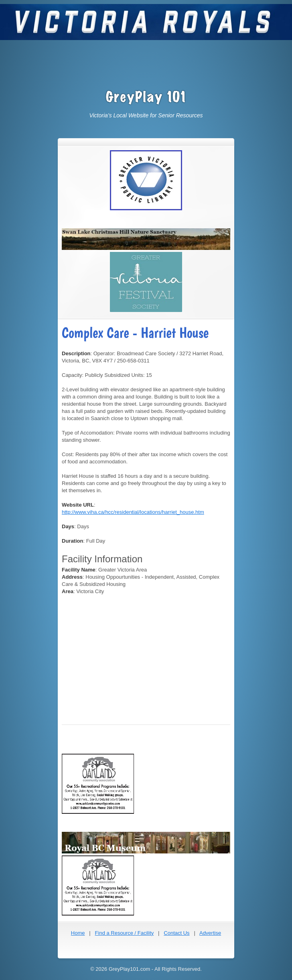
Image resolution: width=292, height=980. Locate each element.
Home (78, 933)
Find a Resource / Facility (125, 933)
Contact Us (176, 933)
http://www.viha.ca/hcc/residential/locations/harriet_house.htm (133, 512)
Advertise (210, 933)
